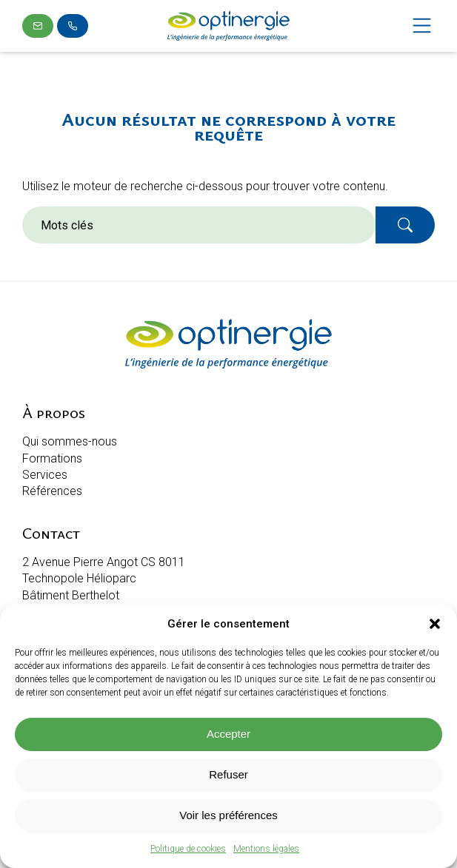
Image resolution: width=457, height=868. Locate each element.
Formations (52, 458)
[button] (435, 624)
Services (45, 475)
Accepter (228, 734)
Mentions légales (266, 849)
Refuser (228, 774)
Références (52, 491)
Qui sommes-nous (70, 441)
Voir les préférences (228, 815)
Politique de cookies (188, 849)
